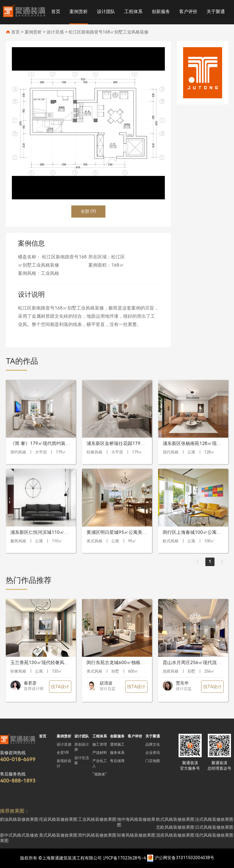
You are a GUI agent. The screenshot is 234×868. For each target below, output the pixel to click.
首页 (56, 12)
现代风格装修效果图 (214, 835)
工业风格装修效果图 (97, 819)
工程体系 (133, 12)
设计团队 (106, 12)
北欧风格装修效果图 (175, 827)
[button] (158, 123)
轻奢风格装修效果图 (136, 835)
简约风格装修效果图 (97, 835)
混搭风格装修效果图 (175, 835)
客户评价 (188, 12)
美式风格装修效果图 (58, 835)
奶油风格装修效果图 (19, 819)
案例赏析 (79, 12)
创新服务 (161, 12)
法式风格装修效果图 (214, 819)
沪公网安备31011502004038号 (184, 858)
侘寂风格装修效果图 (58, 819)
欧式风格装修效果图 (175, 819)
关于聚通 (216, 12)
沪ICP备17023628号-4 (124, 858)
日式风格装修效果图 (214, 827)
